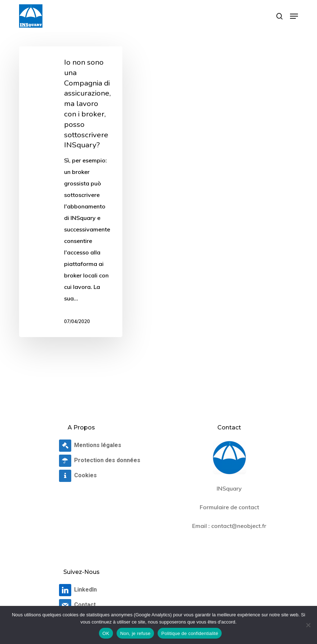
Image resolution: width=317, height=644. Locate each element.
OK (106, 633)
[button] (294, 16)
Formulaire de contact (229, 507)
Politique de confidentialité (190, 633)
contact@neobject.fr (239, 526)
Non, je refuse (135, 633)
